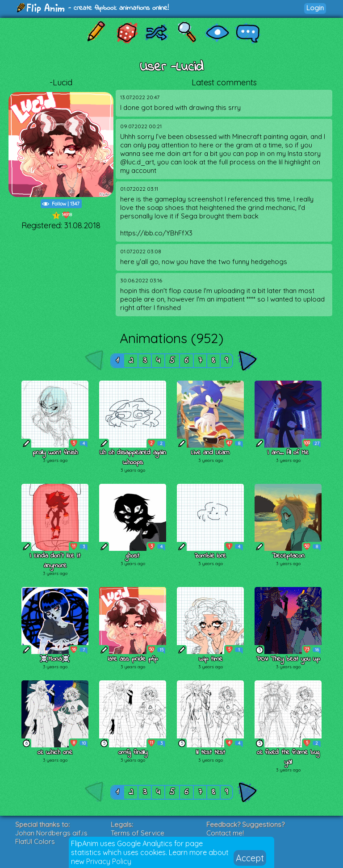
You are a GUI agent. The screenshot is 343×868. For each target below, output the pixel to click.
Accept (250, 858)
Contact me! (225, 833)
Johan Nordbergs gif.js (51, 833)
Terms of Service (138, 833)
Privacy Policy (109, 861)
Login (315, 8)
